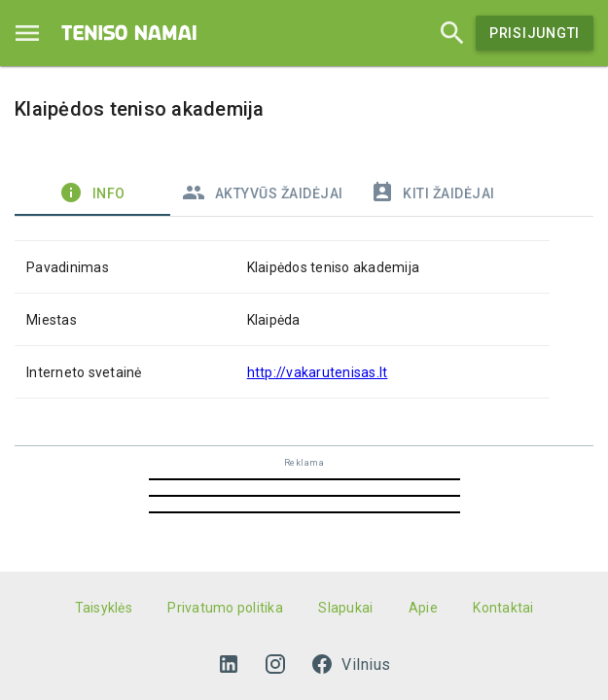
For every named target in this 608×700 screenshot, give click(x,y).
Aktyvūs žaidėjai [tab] (263, 192)
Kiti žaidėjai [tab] (433, 192)
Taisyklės (104, 608)
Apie (423, 608)
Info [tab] (92, 192)
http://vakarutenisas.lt (318, 372)
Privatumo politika (225, 608)
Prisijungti (535, 33)
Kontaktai (503, 608)
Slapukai (345, 608)
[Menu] (27, 33)
